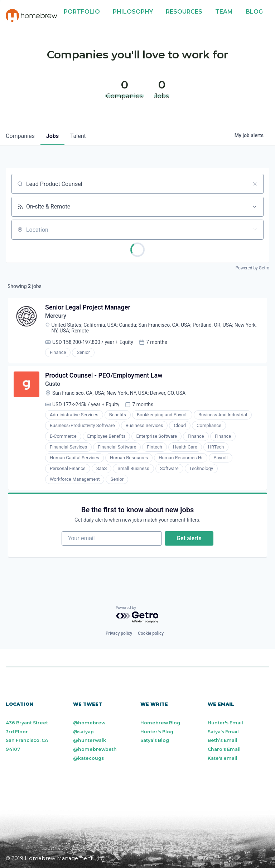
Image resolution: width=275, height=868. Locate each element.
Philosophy (133, 12)
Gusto (53, 384)
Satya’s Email (223, 732)
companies (20, 136)
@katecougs (88, 758)
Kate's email (223, 758)
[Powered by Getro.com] (137, 615)
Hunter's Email (225, 723)
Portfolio (82, 12)
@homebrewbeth (95, 749)
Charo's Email (224, 749)
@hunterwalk (90, 740)
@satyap (83, 732)
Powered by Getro (252, 268)
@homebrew (89, 723)
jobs (52, 136)
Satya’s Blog (155, 740)
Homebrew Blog (160, 723)
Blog (254, 12)
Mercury (56, 316)
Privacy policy (119, 633)
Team (224, 12)
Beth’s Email (223, 740)
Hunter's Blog (157, 732)
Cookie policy (151, 633)
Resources (184, 12)
